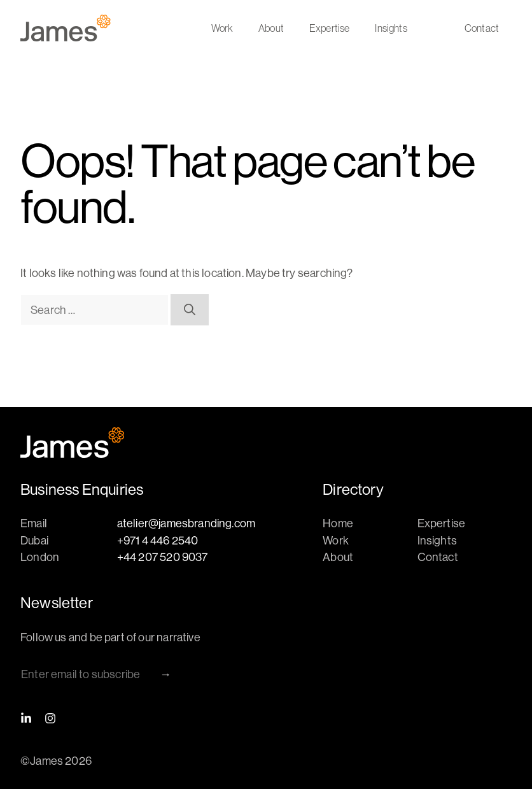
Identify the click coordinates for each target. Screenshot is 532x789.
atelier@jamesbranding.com (186, 523)
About (271, 28)
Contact (482, 28)
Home (338, 523)
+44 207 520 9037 (163, 557)
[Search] (190, 310)
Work (222, 28)
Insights (391, 28)
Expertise (329, 28)
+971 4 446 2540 (158, 540)
